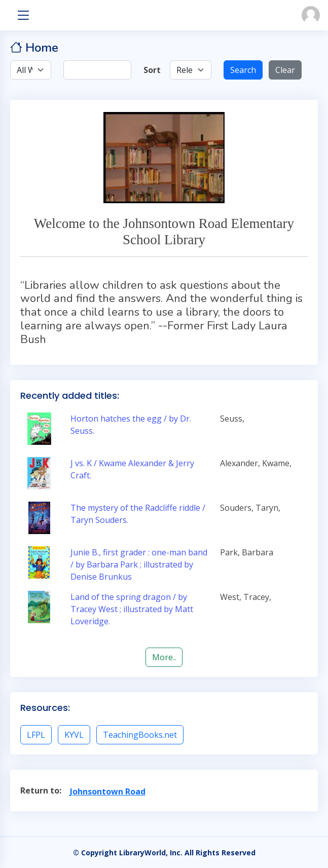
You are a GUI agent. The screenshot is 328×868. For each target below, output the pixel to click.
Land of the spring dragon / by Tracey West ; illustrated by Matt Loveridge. (132, 609)
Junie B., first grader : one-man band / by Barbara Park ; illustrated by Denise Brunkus (139, 564)
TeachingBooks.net (140, 735)
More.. (164, 657)
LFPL (36, 735)
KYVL (74, 735)
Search (243, 70)
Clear (285, 70)
